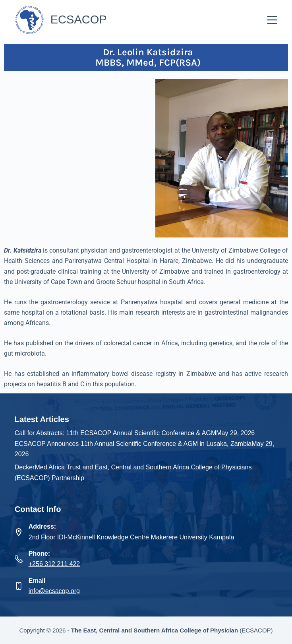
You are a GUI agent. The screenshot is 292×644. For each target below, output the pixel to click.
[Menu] (272, 20)
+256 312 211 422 (54, 564)
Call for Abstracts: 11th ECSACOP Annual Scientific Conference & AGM (116, 433)
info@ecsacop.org (54, 591)
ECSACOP (79, 19)
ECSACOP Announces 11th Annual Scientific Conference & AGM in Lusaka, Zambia (133, 444)
